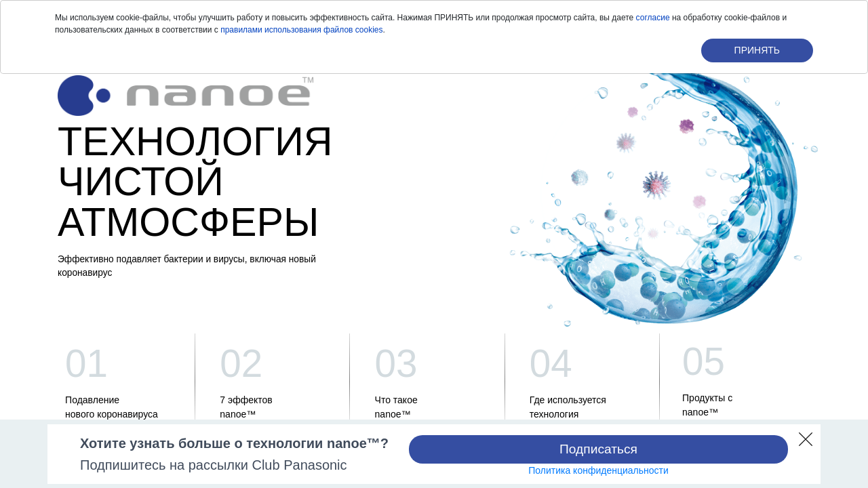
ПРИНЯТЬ (757, 50)
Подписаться (598, 449)
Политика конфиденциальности (598, 470)
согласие (653, 18)
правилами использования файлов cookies (301, 30)
